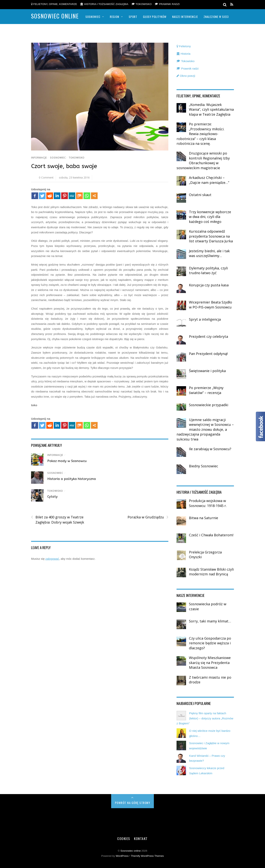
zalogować (52, 559)
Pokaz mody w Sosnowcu (67, 461)
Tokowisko (142, 4)
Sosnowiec (93, 17)
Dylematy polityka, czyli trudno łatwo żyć (208, 271)
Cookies (124, 838)
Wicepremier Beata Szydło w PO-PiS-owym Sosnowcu (210, 305)
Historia (183, 54)
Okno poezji (186, 76)
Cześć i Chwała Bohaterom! (211, 535)
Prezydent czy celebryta (208, 336)
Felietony (184, 46)
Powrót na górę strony (133, 803)
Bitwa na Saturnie (204, 518)
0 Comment (46, 177)
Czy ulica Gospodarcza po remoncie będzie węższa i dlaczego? (210, 643)
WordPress (122, 856)
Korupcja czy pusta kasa (209, 285)
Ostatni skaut (200, 195)
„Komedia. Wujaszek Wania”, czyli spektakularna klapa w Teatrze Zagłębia (211, 109)
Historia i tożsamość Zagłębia (104, 4)
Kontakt (141, 838)
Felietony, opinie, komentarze (54, 4)
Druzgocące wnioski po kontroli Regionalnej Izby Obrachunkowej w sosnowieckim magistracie (203, 161)
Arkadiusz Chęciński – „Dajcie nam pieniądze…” (209, 180)
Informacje (39, 158)
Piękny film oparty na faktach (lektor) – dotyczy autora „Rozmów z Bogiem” (205, 718)
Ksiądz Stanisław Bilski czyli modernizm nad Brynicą (211, 572)
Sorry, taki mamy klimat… (210, 621)
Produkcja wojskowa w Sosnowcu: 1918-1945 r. (208, 503)
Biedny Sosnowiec (204, 466)
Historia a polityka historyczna (72, 479)
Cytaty (52, 496)
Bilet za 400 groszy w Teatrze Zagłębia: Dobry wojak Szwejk (58, 520)
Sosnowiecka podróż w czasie (208, 606)
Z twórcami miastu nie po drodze (210, 680)
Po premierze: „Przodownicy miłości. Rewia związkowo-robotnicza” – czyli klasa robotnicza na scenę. (200, 134)
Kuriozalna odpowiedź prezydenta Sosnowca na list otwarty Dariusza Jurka (211, 236)
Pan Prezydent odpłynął (208, 354)
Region (114, 17)
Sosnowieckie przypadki (209, 405)
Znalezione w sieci (216, 17)
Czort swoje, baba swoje (64, 166)
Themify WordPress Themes (147, 856)
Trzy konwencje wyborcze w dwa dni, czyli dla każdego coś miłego (210, 217)
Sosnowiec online (131, 851)
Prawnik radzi (167, 4)
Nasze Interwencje (185, 17)
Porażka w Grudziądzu (148, 517)
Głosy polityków (155, 17)
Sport (133, 17)
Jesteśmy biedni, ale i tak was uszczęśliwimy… (209, 253)
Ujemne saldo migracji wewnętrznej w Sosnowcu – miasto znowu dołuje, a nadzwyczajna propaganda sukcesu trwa (205, 429)
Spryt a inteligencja (205, 319)
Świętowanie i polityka (207, 371)
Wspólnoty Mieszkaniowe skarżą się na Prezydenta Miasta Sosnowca (210, 663)
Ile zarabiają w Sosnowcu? (210, 449)
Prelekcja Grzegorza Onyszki (205, 555)
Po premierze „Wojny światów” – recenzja (206, 390)
